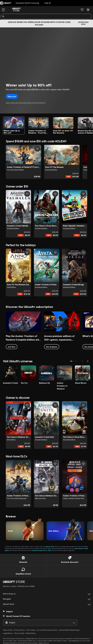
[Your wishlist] (82, 10)
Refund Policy (31, 633)
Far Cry (45, 550)
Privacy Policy (19, 630)
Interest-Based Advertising (69, 630)
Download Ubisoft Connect (27, 3)
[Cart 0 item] (88, 10)
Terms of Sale (19, 633)
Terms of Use (8, 630)
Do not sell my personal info (47, 630)
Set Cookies (31, 630)
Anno (49, 550)
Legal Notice (8, 633)
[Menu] (3, 10)
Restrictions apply (83, 23)
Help (48, 3)
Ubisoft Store (50, 547)
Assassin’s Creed (37, 550)
